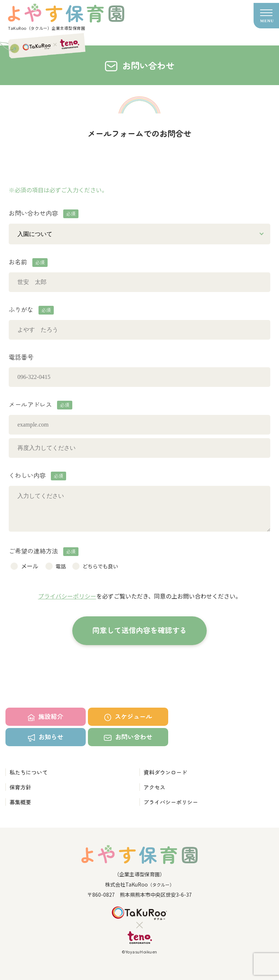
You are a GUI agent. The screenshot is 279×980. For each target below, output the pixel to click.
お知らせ (46, 737)
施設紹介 (45, 716)
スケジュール (128, 716)
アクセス (154, 787)
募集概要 (20, 802)
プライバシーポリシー (67, 596)
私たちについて (29, 772)
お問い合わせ (128, 737)
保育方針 (20, 787)
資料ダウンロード (165, 772)
